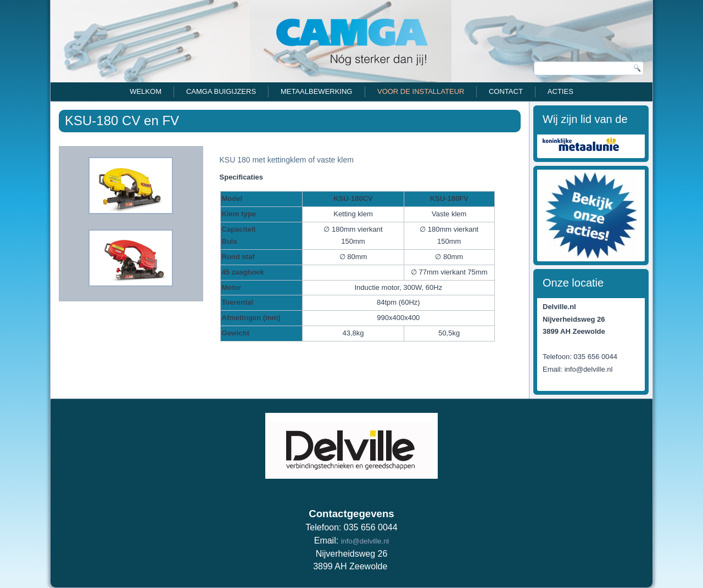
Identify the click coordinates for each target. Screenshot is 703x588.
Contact (506, 91)
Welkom (146, 91)
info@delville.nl (365, 541)
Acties (560, 91)
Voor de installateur (421, 91)
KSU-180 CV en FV (122, 121)
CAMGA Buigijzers (221, 91)
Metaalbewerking (317, 91)
